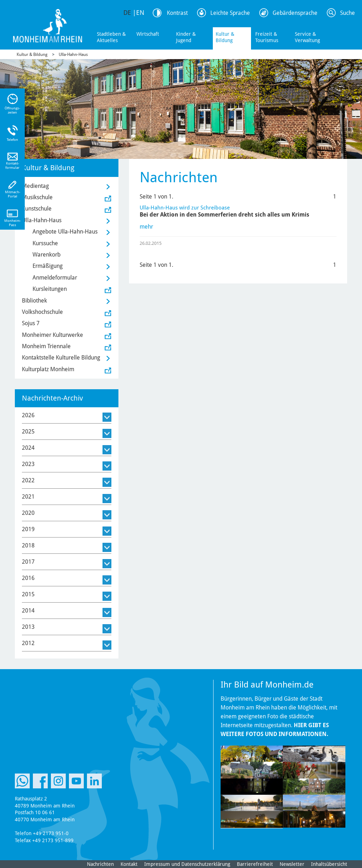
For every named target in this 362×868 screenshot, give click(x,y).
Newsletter (292, 864)
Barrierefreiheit (255, 864)
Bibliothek (34, 301)
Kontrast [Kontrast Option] (177, 13)
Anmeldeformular (55, 278)
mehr (146, 227)
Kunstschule (37, 209)
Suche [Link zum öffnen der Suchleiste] (348, 13)
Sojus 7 (31, 323)
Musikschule (37, 197)
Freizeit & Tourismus (267, 37)
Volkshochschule (42, 312)
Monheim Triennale (46, 346)
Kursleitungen (50, 289)
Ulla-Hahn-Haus (73, 54)
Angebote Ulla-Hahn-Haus (65, 232)
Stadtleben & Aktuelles (111, 37)
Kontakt (129, 864)
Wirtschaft (148, 34)
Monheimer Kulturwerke (52, 335)
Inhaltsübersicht (329, 864)
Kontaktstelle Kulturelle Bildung (61, 358)
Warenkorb (46, 255)
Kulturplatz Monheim (48, 369)
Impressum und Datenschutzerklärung (187, 864)
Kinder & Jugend (186, 37)
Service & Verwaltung (307, 37)
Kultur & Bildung (225, 37)
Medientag (35, 186)
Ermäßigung (48, 266)
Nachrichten (100, 864)
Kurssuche (45, 243)
